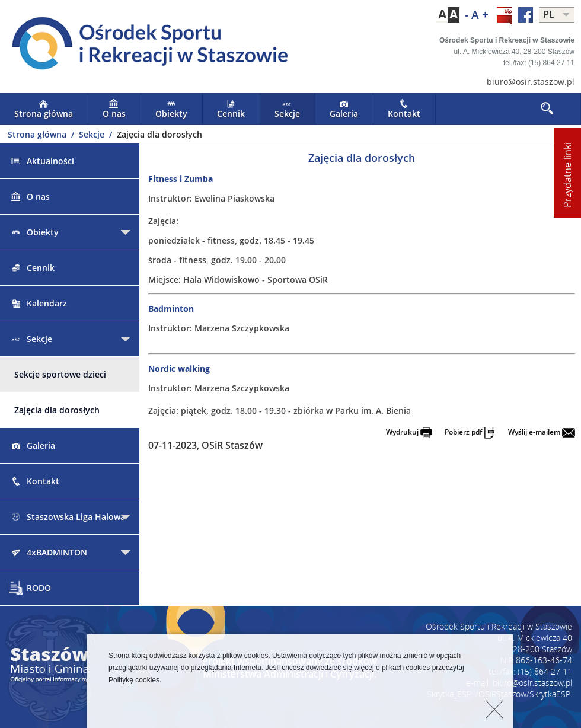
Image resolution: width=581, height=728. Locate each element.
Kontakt (404, 109)
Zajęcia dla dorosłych (57, 410)
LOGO (145, 45)
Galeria (344, 109)
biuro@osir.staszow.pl (531, 82)
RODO (30, 588)
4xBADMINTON (48, 552)
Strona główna (44, 109)
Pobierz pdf (470, 432)
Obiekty (171, 109)
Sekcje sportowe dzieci (60, 374)
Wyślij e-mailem (542, 432)
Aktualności (41, 161)
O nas (114, 109)
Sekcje (287, 109)
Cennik (231, 109)
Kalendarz (38, 303)
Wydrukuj (409, 432)
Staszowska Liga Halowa (67, 517)
